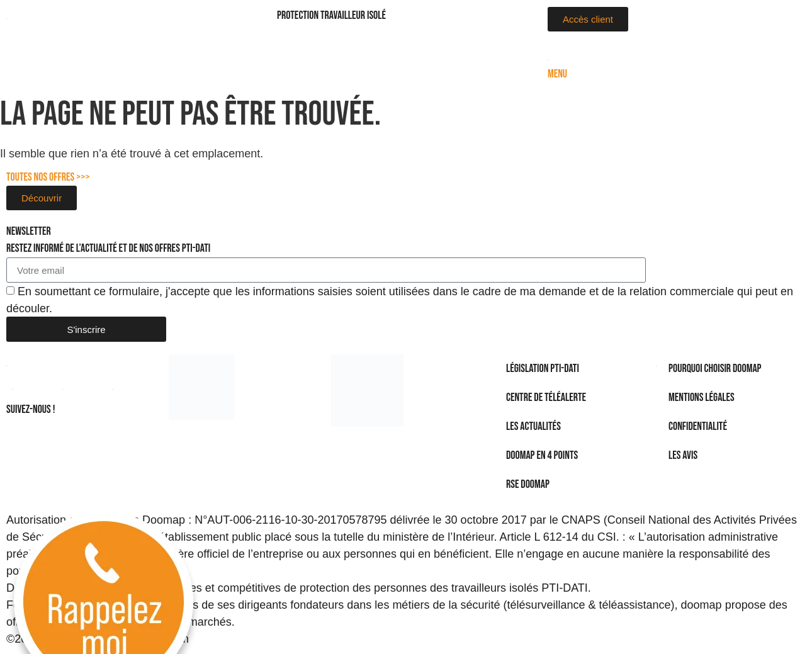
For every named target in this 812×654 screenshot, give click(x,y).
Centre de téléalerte (546, 397)
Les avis (683, 455)
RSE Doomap (528, 484)
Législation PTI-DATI (543, 369)
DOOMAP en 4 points (542, 455)
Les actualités (533, 426)
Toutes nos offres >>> (48, 177)
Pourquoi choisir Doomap (715, 369)
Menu (557, 74)
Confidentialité (698, 426)
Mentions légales (702, 397)
